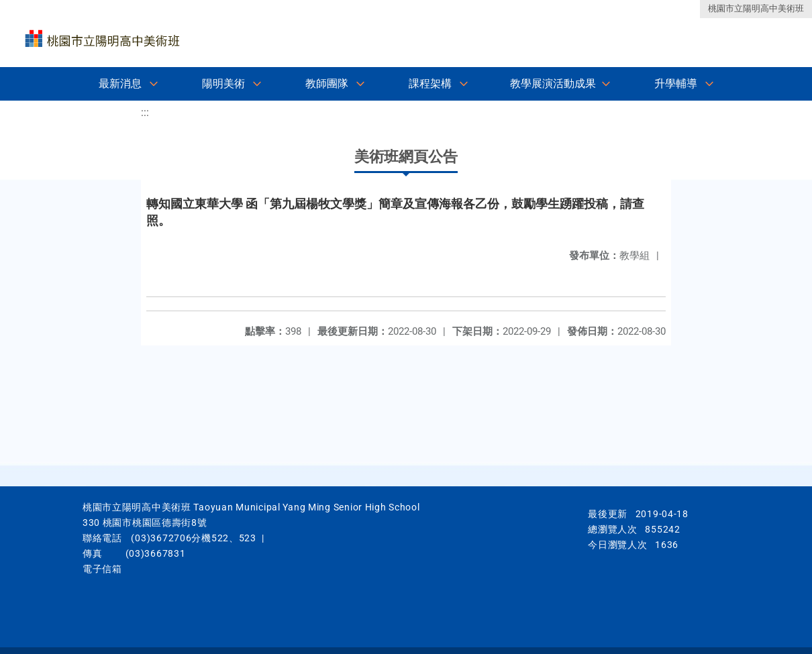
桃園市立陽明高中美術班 (756, 8)
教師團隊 (327, 84)
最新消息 (120, 84)
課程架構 (430, 84)
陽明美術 (223, 84)
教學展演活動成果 (553, 84)
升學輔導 (676, 84)
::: (145, 112)
